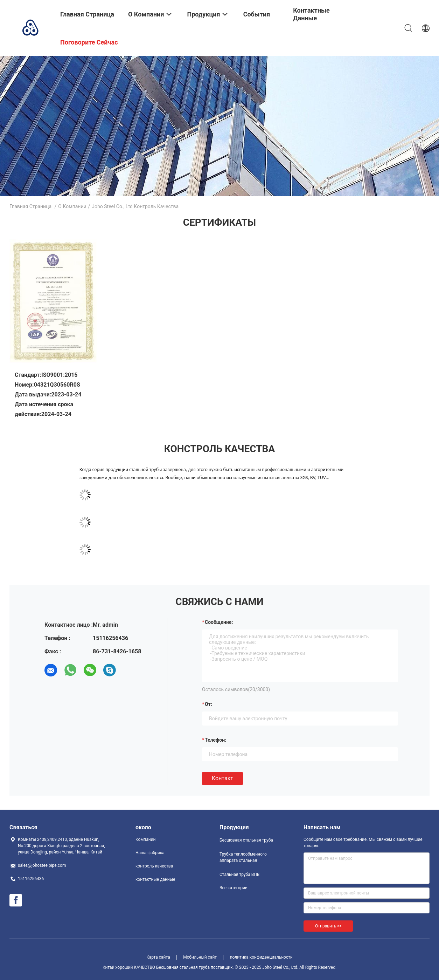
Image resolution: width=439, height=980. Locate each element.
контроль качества (154, 866)
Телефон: (215, 740)
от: (208, 704)
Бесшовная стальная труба (246, 840)
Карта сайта (158, 957)
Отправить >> (328, 926)
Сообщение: (219, 622)
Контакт (222, 778)
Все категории (234, 888)
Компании (146, 839)
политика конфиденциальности (261, 957)
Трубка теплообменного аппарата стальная (243, 857)
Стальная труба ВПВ (239, 874)
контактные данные (155, 879)
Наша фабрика (150, 853)
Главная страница (30, 206)
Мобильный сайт (200, 957)
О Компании (72, 206)
